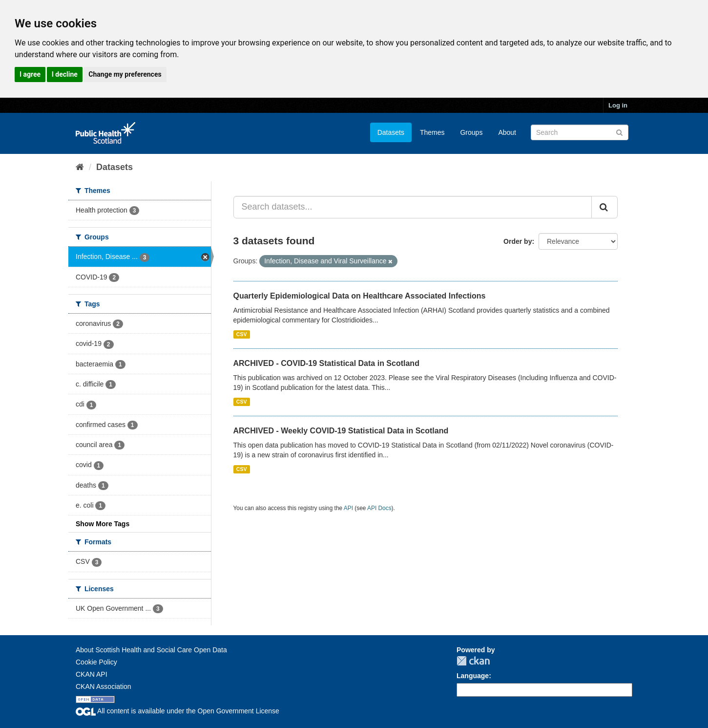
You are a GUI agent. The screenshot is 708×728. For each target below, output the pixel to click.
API (348, 508)
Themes (432, 132)
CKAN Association (104, 686)
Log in (618, 105)
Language (473, 676)
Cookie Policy (96, 662)
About (507, 132)
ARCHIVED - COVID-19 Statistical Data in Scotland (326, 363)
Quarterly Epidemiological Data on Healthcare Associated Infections (360, 296)
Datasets (391, 132)
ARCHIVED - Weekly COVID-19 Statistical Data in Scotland (341, 431)
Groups (471, 132)
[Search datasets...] (413, 207)
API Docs (379, 508)
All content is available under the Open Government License (177, 711)
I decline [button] (65, 74)
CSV (242, 334)
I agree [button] (30, 74)
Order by (518, 241)
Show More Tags (103, 524)
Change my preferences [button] (125, 74)
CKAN (473, 661)
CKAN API (92, 674)
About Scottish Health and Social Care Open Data (151, 650)
